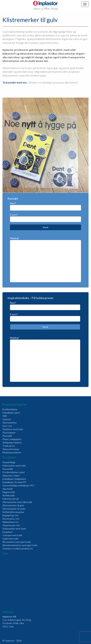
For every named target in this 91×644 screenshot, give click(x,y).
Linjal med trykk (10, 539)
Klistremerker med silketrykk (17, 502)
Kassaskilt (8, 469)
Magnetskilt (9, 492)
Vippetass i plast (11, 475)
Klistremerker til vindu (14, 509)
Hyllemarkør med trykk (14, 466)
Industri (7, 419)
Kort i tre (7, 426)
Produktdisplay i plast (14, 472)
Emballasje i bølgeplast (14, 479)
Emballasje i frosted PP (14, 482)
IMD (5, 416)
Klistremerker (10, 423)
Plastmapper (9, 433)
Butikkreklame (10, 409)
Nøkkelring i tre (10, 522)
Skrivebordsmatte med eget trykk (20, 545)
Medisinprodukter (12, 452)
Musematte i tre (11, 519)
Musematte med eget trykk (17, 542)
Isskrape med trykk (12, 535)
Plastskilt (7, 436)
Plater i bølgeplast (12, 439)
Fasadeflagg (9, 462)
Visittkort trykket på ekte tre (18, 549)
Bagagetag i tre (10, 515)
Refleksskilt (9, 495)
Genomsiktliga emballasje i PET (19, 485)
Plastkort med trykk (13, 429)
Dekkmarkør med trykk (14, 529)
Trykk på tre (9, 446)
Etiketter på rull (11, 499)
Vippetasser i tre (11, 525)
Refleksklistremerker (13, 512)
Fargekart (7, 532)
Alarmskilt (8, 489)
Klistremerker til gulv (13, 505)
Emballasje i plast (11, 413)
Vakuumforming (11, 449)
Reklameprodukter (12, 442)
